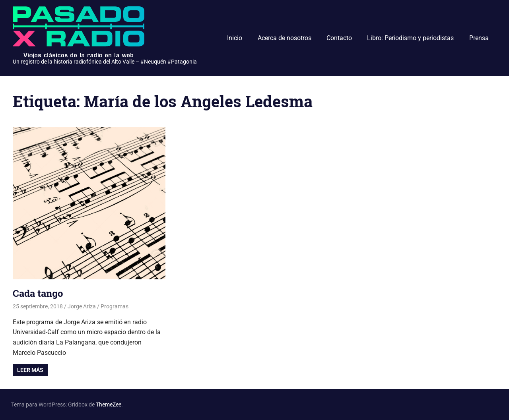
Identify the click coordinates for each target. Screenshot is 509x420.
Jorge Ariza (82, 306)
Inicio (235, 38)
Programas (115, 306)
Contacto (339, 38)
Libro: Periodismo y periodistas (410, 38)
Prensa (479, 38)
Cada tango (38, 293)
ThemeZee (109, 405)
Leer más (30, 370)
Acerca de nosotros (285, 38)
